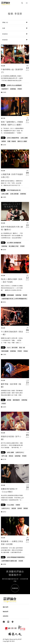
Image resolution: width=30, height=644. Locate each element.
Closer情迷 (10, 505)
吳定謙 (14, 508)
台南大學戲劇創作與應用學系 (16, 557)
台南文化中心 (20, 452)
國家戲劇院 (16, 400)
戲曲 (3, 400)
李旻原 (3, 66)
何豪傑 (18, 505)
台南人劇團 (24, 138)
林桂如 (26, 351)
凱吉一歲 (22, 347)
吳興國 (9, 400)
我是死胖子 (5, 89)
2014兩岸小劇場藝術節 (14, 243)
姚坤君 (20, 508)
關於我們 (6, 607)
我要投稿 (15, 588)
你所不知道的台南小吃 (14, 190)
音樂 (3, 347)
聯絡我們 (6, 612)
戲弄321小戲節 (22, 141)
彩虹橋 (21, 561)
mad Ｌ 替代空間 (12, 347)
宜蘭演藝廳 (10, 295)
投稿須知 (6, 616)
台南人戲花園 (14, 194)
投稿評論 (13, 89)
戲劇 (3, 85)
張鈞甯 (26, 508)
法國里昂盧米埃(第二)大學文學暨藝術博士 (14, 299)
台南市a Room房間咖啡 (14, 85)
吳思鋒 (3, 118)
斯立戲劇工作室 (14, 246)
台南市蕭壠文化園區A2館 (9, 561)
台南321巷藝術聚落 (13, 138)
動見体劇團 (5, 351)
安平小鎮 (4, 456)
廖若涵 (11, 456)
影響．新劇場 (12, 141)
